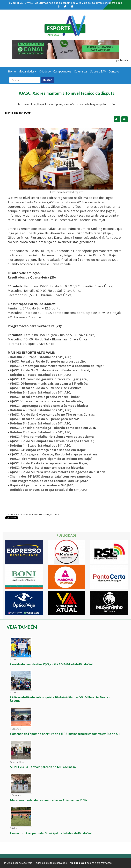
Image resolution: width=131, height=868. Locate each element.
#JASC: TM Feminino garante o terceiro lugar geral (49, 379)
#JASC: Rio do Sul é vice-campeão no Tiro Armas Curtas (52, 414)
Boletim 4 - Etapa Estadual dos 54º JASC (40, 410)
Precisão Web (78, 863)
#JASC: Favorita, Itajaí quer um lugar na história (46, 468)
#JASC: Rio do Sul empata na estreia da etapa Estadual (52, 441)
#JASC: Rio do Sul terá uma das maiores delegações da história (58, 472)
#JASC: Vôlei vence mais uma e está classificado (46, 401)
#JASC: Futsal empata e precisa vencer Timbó (44, 397)
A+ (117, 119)
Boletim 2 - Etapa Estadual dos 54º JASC (40, 432)
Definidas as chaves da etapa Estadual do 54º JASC (48, 490)
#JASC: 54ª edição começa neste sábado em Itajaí (47, 450)
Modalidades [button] (27, 71)
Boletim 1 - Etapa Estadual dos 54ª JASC (40, 445)
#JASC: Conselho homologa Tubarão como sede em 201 (52, 428)
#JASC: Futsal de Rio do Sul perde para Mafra (44, 419)
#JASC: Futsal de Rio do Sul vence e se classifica (46, 388)
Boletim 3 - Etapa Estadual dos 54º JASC (40, 423)
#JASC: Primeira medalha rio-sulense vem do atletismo (52, 437)
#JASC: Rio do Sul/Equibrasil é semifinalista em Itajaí (49, 370)
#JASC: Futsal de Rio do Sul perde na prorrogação (47, 361)
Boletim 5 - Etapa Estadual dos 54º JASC (40, 392)
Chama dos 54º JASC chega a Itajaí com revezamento (50, 476)
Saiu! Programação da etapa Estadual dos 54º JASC (48, 481)
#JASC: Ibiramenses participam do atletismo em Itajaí (51, 459)
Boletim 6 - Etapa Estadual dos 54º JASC (40, 375)
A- (125, 119)
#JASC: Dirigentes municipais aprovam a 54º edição (49, 383)
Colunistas (81, 71)
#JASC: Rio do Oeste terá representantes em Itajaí (48, 463)
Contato (114, 71)
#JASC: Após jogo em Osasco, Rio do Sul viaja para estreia (54, 454)
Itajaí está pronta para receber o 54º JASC (42, 485)
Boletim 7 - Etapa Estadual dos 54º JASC (40, 357)
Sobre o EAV (98, 71)
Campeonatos (62, 71)
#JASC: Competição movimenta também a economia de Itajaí (57, 366)
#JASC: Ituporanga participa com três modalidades (48, 406)
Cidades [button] (45, 71)
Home (12, 71)
